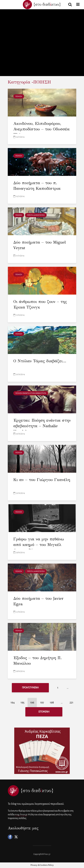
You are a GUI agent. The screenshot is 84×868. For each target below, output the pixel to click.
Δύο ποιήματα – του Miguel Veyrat (40, 245)
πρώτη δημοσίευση (36, 215)
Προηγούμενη (30, 688)
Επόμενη (44, 712)
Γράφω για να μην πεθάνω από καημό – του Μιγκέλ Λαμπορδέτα (39, 545)
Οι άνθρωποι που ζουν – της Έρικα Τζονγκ (40, 304)
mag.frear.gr (21, 815)
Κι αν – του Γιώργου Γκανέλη (42, 480)
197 (42, 703)
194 (13, 703)
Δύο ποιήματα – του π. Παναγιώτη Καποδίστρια (37, 186)
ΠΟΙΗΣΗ (19, 96)
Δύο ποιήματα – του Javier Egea (38, 601)
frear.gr (47, 854)
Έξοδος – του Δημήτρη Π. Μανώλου (38, 661)
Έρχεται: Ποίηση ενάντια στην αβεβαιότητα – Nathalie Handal (42, 426)
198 (52, 703)
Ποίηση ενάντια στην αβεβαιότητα (31, 393)
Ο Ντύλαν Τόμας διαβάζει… (40, 361)
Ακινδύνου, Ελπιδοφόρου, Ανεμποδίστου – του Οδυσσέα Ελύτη (41, 129)
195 (22, 703)
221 (71, 703)
